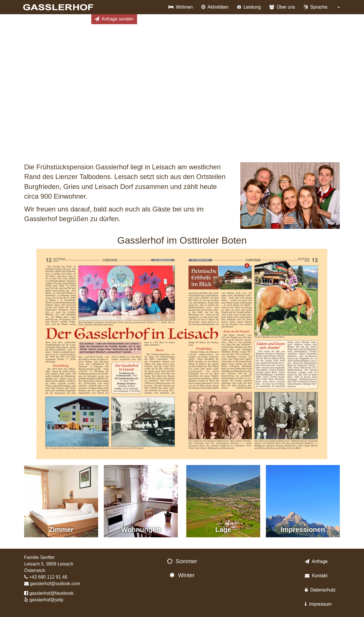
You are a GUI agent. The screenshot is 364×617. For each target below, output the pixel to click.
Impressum (318, 604)
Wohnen (181, 7)
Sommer (182, 561)
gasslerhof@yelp (46, 600)
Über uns (282, 7)
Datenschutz (320, 590)
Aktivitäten (215, 7)
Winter (182, 575)
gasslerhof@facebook (51, 593)
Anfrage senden (114, 19)
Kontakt (316, 576)
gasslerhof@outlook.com (55, 584)
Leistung (249, 7)
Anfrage (316, 561)
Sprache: (322, 7)
